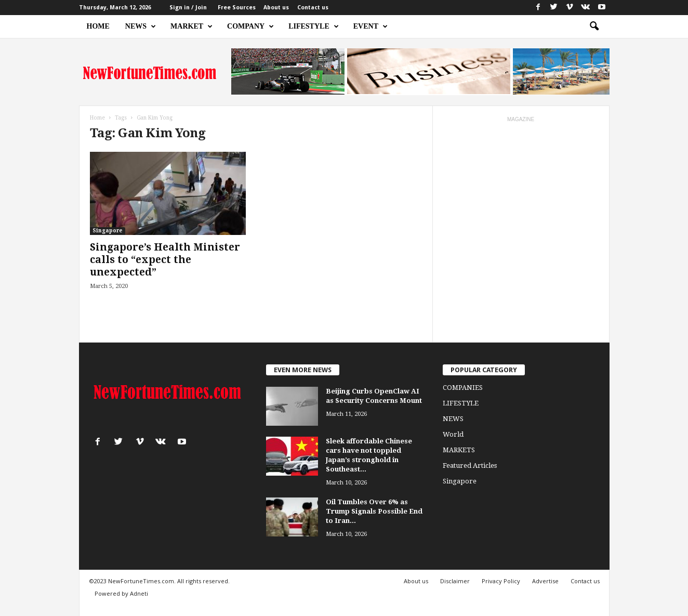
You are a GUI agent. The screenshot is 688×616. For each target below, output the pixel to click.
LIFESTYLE (314, 27)
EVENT (371, 27)
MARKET (191, 27)
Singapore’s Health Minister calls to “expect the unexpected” (165, 260)
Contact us (313, 8)
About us (276, 8)
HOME (98, 26)
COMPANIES (463, 388)
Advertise (545, 581)
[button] (594, 27)
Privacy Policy (501, 581)
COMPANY (250, 27)
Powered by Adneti (121, 593)
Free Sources (237, 8)
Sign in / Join (188, 8)
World (453, 434)
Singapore (108, 231)
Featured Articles (470, 466)
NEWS (141, 27)
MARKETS (459, 450)
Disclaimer (455, 581)
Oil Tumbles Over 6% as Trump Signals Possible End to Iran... (374, 511)
